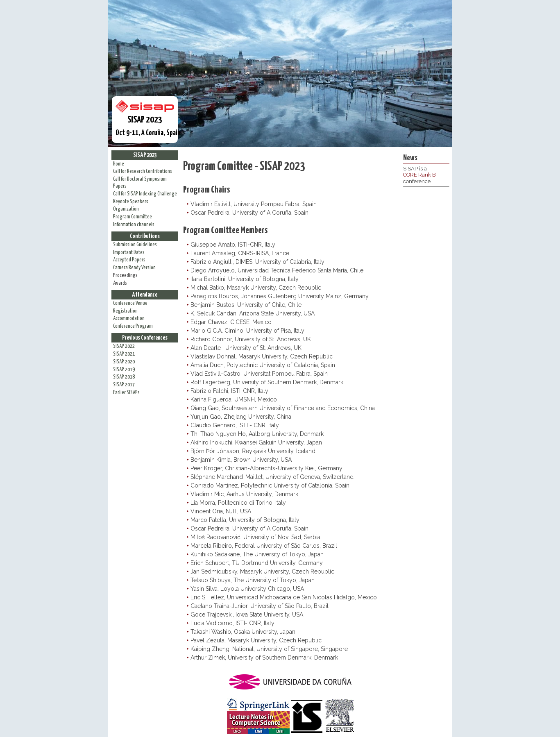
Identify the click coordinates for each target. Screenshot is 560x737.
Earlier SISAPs (126, 393)
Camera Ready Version (134, 268)
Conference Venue (130, 303)
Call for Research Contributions (143, 171)
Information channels (134, 225)
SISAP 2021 (124, 354)
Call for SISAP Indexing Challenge (145, 194)
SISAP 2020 (124, 362)
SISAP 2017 (124, 385)
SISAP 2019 (124, 370)
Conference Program (133, 326)
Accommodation (129, 319)
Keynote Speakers (131, 202)
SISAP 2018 (124, 377)
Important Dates (129, 253)
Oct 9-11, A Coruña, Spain (147, 118)
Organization (126, 209)
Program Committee (133, 217)
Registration (125, 311)
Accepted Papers (129, 260)
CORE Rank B (419, 175)
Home (119, 164)
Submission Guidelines (135, 245)
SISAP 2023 (145, 155)
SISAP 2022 (124, 346)
